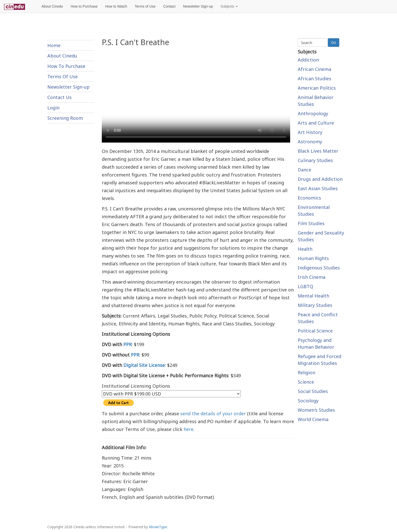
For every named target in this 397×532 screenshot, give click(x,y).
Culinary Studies (315, 160)
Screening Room (65, 118)
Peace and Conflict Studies (318, 318)
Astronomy (310, 142)
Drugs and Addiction (320, 179)
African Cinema (314, 69)
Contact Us (59, 97)
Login (53, 108)
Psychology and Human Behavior (316, 343)
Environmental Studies (314, 211)
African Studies (314, 78)
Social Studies (313, 391)
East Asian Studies (318, 188)
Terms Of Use (63, 76)
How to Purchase (84, 6)
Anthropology (313, 113)
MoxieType (158, 527)
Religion (306, 372)
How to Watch (116, 6)
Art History (310, 132)
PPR (127, 344)
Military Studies (315, 305)
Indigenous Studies (319, 268)
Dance (304, 170)
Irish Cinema (312, 277)
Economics (309, 198)
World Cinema (313, 419)
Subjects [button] (229, 6)
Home (54, 45)
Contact (169, 6)
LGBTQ (305, 286)
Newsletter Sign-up (198, 6)
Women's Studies (316, 410)
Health (305, 249)
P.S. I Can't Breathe (135, 42)
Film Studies (311, 223)
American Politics (317, 88)
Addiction (308, 60)
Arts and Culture (316, 123)
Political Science (315, 331)
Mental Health (313, 296)
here (188, 429)
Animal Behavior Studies (316, 101)
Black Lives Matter (318, 151)
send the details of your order (213, 413)
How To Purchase (66, 66)
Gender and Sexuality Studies (321, 236)
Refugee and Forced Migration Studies (320, 360)
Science (306, 382)
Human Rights (313, 258)
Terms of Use (145, 6)
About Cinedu (52, 6)
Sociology (308, 401)
